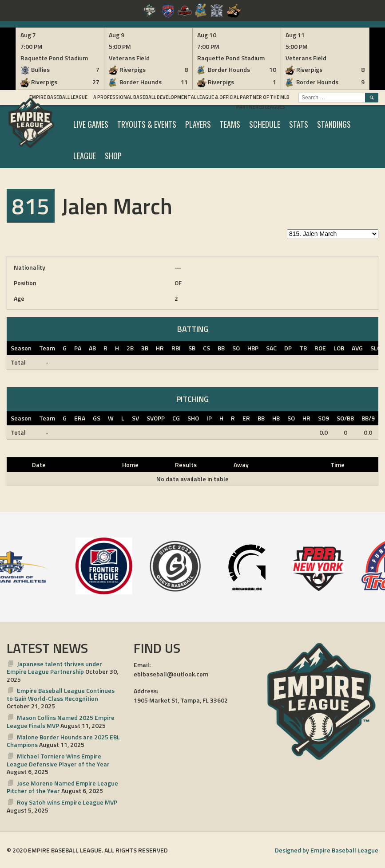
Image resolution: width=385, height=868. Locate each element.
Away (241, 465)
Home (130, 465)
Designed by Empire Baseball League (327, 850)
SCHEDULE (265, 124)
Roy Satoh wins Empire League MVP (67, 802)
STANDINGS (334, 124)
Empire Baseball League (58, 97)
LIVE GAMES (91, 124)
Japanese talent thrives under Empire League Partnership (54, 668)
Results (186, 465)
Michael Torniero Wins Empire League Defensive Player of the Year (58, 760)
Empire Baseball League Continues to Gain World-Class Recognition (61, 694)
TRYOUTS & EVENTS (147, 124)
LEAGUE (85, 156)
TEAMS (230, 124)
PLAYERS (198, 124)
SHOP (113, 156)
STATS (299, 124)
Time (337, 465)
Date (39, 465)
